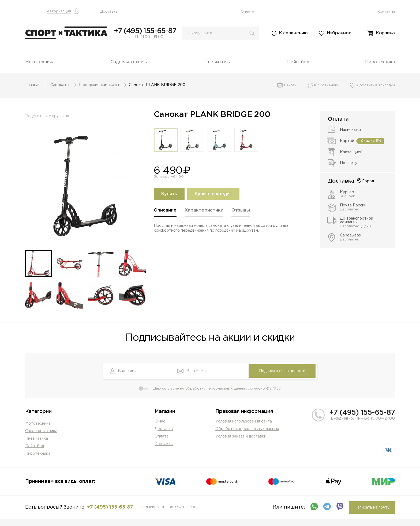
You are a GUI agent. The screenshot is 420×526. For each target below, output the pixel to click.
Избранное (339, 33)
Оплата (247, 12)
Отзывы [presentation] (241, 210)
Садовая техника (130, 62)
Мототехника (40, 62)
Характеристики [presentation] (204, 210)
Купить (169, 194)
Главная (33, 85)
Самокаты (60, 85)
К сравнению (293, 33)
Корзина (385, 33)
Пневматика (218, 62)
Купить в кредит (213, 194)
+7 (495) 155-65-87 (145, 31)
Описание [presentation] (165, 210)
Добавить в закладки (376, 85)
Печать (290, 85)
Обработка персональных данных (247, 429)
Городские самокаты (99, 85)
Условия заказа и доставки (241, 436)
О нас (160, 421)
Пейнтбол (298, 62)
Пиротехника (380, 62)
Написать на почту (372, 508)
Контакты (386, 12)
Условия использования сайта (244, 421)
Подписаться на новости (282, 371)
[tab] (165, 212)
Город (368, 181)
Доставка (109, 12)
